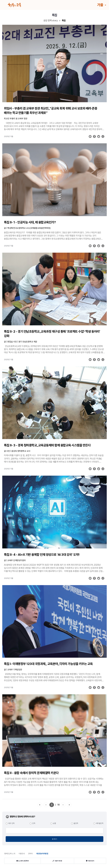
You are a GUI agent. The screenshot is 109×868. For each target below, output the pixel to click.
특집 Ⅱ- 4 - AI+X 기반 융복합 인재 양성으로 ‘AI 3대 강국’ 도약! (42, 555)
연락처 (30, 854)
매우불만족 (100, 823)
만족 (34, 823)
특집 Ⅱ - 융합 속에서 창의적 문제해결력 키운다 (31, 773)
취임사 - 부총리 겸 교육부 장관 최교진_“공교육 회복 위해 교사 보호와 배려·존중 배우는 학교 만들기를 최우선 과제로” (51, 111)
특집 (64, 21)
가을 (101, 5)
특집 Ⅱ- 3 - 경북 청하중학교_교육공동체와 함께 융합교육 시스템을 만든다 (47, 445)
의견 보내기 (90, 861)
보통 (54, 823)
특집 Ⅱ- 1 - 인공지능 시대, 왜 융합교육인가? (30, 222)
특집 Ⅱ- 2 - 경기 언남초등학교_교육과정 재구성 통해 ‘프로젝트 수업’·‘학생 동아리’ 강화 (52, 334)
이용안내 (22, 854)
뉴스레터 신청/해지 (23, 861)
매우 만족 (11, 823)
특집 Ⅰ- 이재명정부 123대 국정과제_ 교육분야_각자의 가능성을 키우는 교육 (48, 664)
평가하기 (54, 839)
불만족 (76, 823)
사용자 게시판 (57, 861)
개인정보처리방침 (42, 854)
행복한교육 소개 (10, 854)
